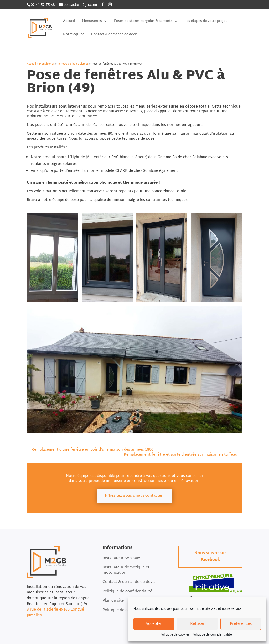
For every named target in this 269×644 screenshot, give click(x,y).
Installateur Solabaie (121, 559)
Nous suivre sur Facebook (210, 557)
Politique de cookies (175, 635)
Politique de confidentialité (212, 635)
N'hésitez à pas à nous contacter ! (135, 496)
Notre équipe (74, 35)
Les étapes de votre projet (206, 22)
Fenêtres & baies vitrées (73, 64)
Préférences (241, 624)
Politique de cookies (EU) (125, 611)
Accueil (69, 22)
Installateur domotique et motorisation (126, 571)
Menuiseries (92, 22)
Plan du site (113, 601)
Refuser (197, 624)
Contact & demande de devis (114, 35)
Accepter (154, 624)
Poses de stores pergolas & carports (143, 22)
